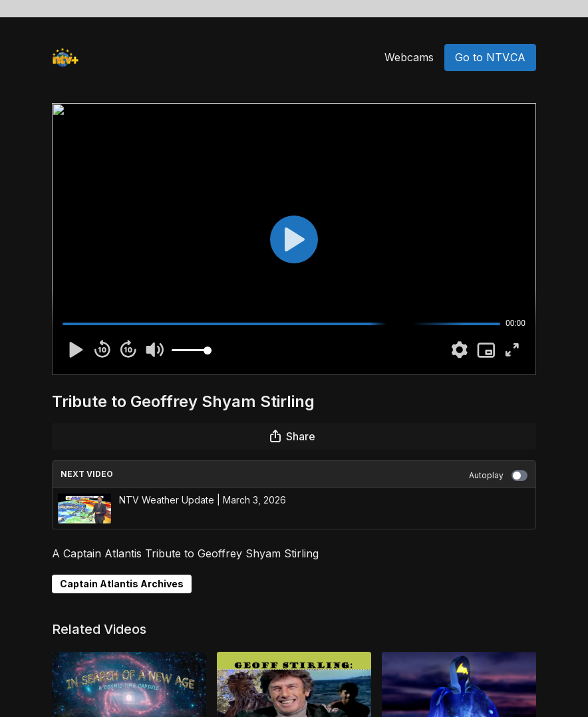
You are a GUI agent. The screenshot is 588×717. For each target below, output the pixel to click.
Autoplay (498, 476)
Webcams (409, 57)
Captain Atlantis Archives (122, 584)
